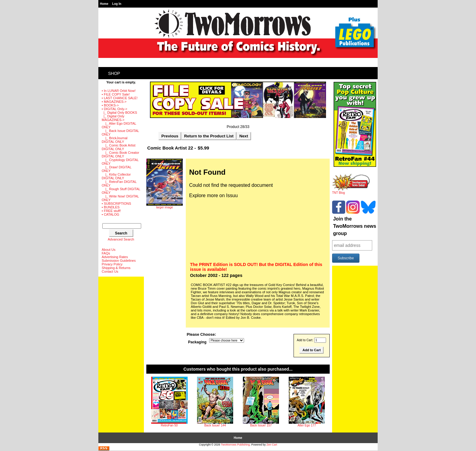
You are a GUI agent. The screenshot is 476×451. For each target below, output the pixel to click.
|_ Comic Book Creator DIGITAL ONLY (120, 154)
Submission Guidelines (119, 261)
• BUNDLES (111, 207)
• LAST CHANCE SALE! (120, 98)
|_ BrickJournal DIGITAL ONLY (115, 140)
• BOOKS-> (110, 105)
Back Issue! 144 (215, 425)
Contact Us (110, 271)
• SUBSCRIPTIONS (116, 204)
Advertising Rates (115, 257)
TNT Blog (351, 191)
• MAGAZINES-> (114, 102)
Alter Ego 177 (307, 425)
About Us (109, 250)
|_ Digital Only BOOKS (119, 113)
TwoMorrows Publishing (235, 445)
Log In (117, 4)
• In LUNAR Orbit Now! (119, 91)
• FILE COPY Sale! (116, 94)
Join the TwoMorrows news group (355, 226)
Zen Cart (272, 445)
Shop (114, 73)
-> (114, 109)
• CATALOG (110, 214)
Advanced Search (121, 239)
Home (104, 4)
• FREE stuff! (111, 211)
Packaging (197, 342)
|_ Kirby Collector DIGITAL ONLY (116, 176)
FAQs (106, 253)
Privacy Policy (112, 264)
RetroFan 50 (169, 425)
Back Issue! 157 (261, 425)
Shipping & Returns (116, 268)
